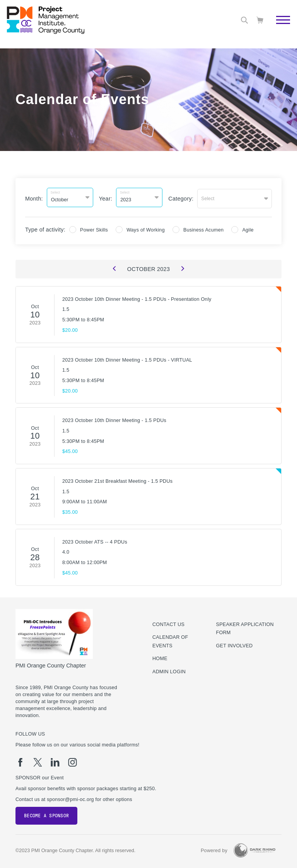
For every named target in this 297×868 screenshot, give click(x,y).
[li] (55, 760)
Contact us (168, 622)
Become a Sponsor (46, 814)
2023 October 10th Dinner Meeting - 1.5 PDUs (114, 419)
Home (160, 657)
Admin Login (169, 670)
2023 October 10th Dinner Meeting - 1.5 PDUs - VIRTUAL (127, 358)
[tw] (38, 760)
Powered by (214, 849)
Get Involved (235, 644)
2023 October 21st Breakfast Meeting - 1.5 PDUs (117, 479)
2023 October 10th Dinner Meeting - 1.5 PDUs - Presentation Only (137, 297)
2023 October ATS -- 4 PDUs (95, 540)
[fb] (20, 760)
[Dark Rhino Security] (254, 848)
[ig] (73, 760)
